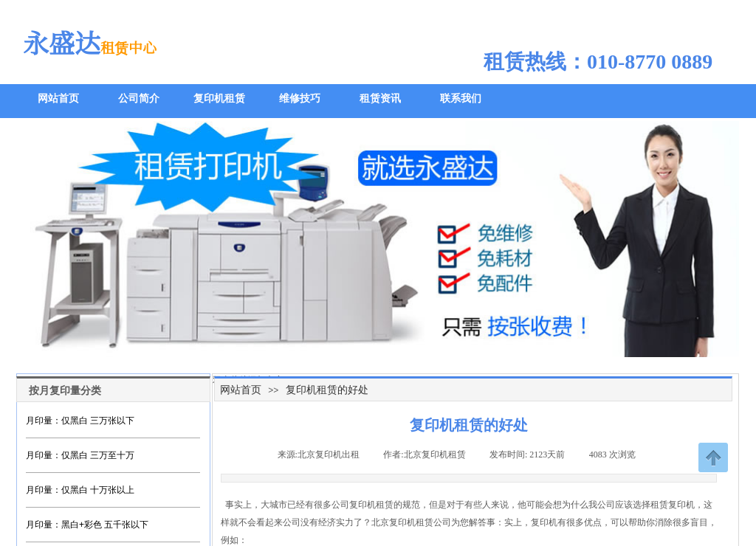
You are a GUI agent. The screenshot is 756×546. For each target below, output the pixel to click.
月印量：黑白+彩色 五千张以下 (87, 525)
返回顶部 (713, 457)
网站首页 (241, 390)
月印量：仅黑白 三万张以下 (80, 421)
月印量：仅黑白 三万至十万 (80, 455)
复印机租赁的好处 (327, 390)
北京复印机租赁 (402, 522)
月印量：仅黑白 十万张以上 (80, 490)
